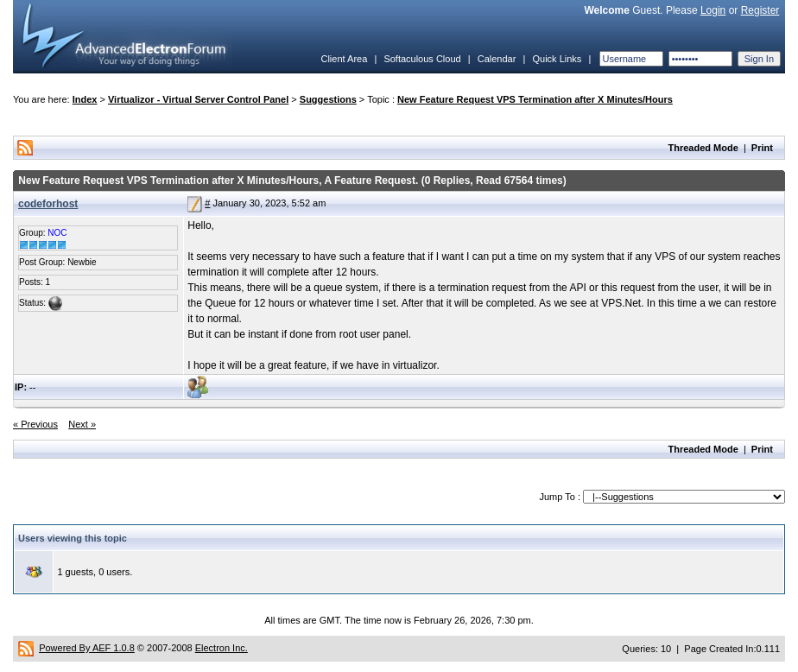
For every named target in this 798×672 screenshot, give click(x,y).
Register (760, 10)
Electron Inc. (222, 648)
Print (762, 148)
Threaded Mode (703, 148)
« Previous (35, 424)
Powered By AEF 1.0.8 (87, 648)
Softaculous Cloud (422, 59)
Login (713, 10)
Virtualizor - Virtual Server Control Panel (198, 99)
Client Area (344, 59)
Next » (82, 424)
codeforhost (48, 204)
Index (85, 99)
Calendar (497, 59)
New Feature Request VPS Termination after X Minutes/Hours (535, 99)
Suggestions (328, 99)
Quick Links (557, 59)
